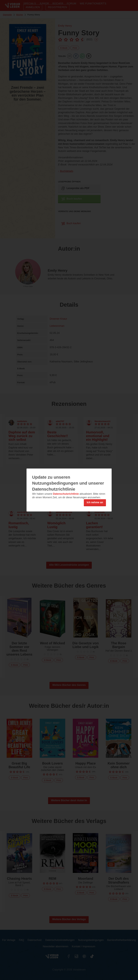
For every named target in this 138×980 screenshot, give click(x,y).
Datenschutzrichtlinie (66, 494)
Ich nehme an (95, 502)
